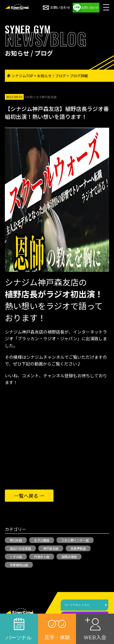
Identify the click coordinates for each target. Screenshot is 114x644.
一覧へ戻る (26, 496)
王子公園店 (42, 540)
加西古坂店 (69, 557)
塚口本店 (16, 540)
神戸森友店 (51, 548)
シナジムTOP (20, 76)
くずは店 (16, 557)
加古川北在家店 (20, 548)
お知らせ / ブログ (52, 76)
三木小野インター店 (75, 540)
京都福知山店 (19, 565)
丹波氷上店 (42, 557)
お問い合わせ (57, 7)
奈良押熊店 (78, 548)
